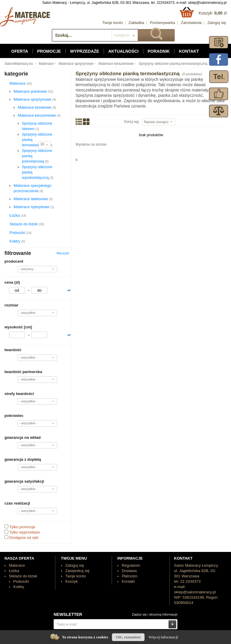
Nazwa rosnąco (157, 122)
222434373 (166, 3)
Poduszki (20, 233)
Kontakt (189, 51)
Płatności (130, 576)
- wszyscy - (27, 269)
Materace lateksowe (33, 199)
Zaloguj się (217, 23)
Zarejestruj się (78, 571)
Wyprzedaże (85, 51)
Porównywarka (162, 23)
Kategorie (122, 35)
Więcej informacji (163, 637)
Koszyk (72, 581)
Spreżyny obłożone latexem (37, 126)
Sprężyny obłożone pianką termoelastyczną (173, 64)
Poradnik (159, 51)
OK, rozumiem (128, 637)
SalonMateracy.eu (19, 64)
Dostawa (129, 571)
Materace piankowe (33, 91)
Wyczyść (63, 253)
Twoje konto (112, 23)
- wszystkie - (28, 313)
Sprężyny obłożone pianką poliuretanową (37, 156)
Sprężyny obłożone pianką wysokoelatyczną (38, 172)
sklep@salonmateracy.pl (207, 3)
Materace (46, 64)
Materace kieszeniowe (116, 64)
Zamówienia (191, 23)
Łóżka (18, 215)
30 (43, 144)
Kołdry (17, 241)
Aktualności (123, 51)
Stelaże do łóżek (27, 224)
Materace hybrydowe (34, 207)
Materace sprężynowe (76, 64)
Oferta (20, 51)
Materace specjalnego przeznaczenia (32, 188)
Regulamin (131, 565)
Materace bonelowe (37, 107)
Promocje (49, 51)
